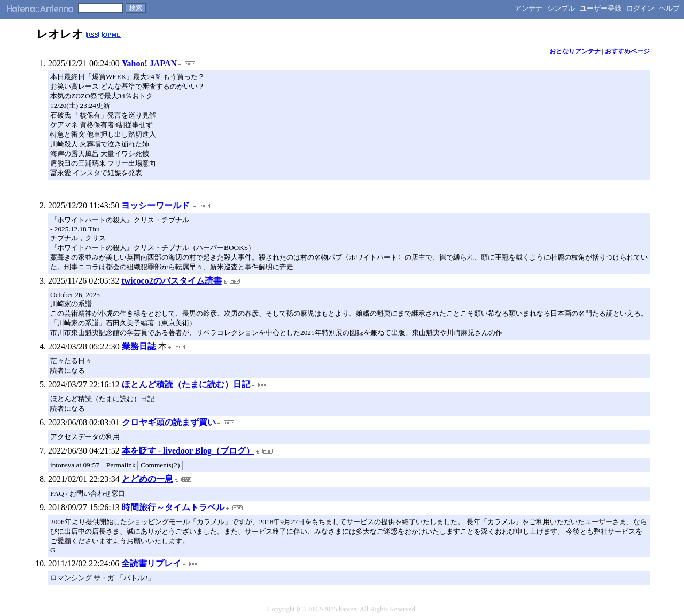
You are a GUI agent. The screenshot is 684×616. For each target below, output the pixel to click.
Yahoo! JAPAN (149, 63)
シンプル (561, 8)
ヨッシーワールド (157, 205)
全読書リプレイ (151, 563)
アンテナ (528, 8)
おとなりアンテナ (575, 51)
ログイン (640, 8)
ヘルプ (669, 8)
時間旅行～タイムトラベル (173, 507)
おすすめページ (627, 51)
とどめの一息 (147, 479)
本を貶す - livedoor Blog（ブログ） (188, 451)
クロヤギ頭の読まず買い (169, 422)
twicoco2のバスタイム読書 (172, 281)
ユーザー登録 (601, 8)
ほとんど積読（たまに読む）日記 (186, 384)
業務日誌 (139, 346)
